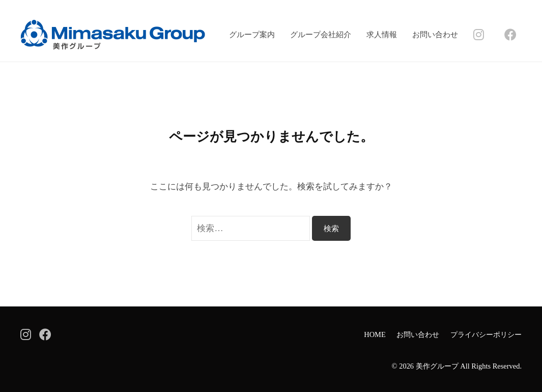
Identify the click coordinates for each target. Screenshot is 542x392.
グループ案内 (252, 34)
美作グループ (437, 366)
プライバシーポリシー (486, 334)
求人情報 (382, 34)
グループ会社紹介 (321, 34)
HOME (375, 334)
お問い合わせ (435, 34)
